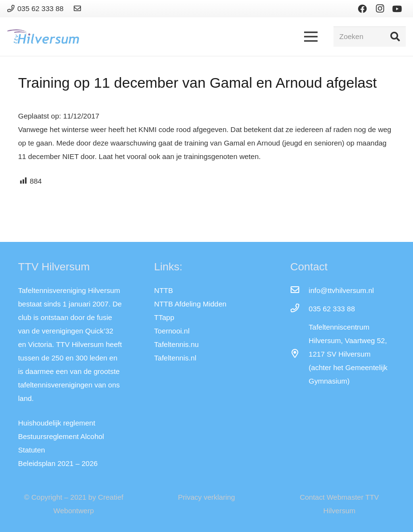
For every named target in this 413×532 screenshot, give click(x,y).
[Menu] (311, 37)
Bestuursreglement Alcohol (61, 436)
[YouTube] (397, 9)
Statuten (32, 450)
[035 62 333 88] (299, 309)
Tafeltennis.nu (177, 344)
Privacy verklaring (206, 497)
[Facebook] (362, 9)
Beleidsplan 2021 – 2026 (58, 463)
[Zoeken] (370, 37)
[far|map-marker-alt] (299, 354)
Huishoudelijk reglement (57, 423)
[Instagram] (380, 9)
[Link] (79, 8)
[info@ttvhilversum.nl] (299, 291)
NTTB (164, 290)
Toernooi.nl (172, 331)
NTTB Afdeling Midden (190, 304)
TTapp (164, 317)
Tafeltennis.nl (175, 358)
